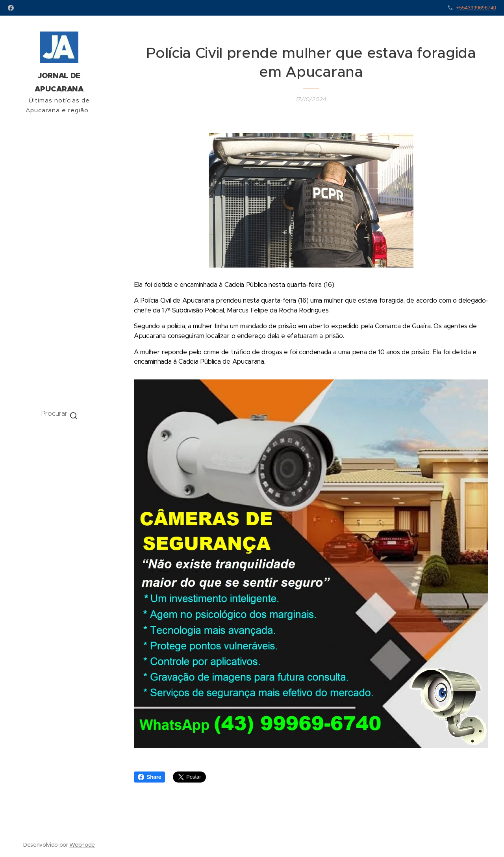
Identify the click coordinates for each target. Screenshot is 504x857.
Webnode (82, 845)
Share (149, 777)
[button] (59, 413)
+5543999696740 (476, 8)
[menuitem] (59, 446)
